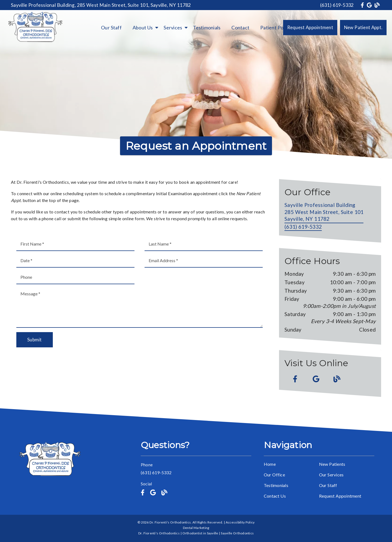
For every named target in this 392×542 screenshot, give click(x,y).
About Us (143, 27)
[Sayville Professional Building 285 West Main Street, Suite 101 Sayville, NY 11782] (324, 212)
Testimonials (207, 27)
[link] (363, 5)
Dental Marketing (196, 528)
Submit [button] (35, 340)
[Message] (140, 307)
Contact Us (275, 496)
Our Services (331, 475)
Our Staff (111, 27)
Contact (240, 27)
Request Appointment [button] (310, 27)
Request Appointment (340, 496)
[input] (75, 244)
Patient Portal (276, 27)
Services (173, 27)
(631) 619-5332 (337, 5)
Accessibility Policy (240, 522)
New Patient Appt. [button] (363, 27)
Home (270, 464)
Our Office (274, 475)
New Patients (332, 464)
